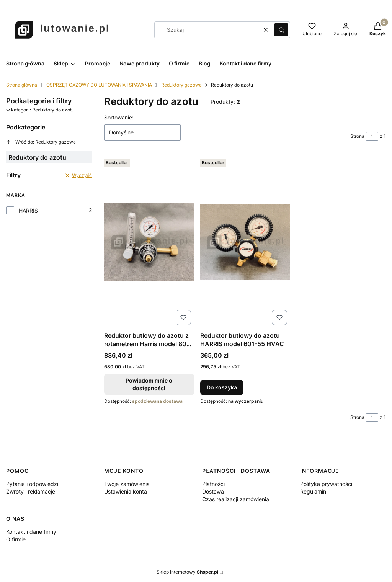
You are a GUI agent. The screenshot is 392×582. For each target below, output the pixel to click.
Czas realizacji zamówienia (236, 499)
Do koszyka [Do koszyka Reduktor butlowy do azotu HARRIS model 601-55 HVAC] (222, 387)
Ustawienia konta (126, 491)
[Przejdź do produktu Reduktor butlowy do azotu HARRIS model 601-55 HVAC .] (245, 242)
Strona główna (22, 85)
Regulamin (313, 491)
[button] (281, 30)
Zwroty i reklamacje (31, 491)
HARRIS (28, 210)
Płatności (213, 484)
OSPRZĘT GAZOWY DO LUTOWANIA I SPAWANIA (99, 85)
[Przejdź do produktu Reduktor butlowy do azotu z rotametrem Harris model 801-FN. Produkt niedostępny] (149, 242)
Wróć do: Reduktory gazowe (41, 142)
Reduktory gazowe (181, 85)
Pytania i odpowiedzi (32, 484)
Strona (357, 136)
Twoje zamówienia (127, 484)
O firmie (16, 539)
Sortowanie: (119, 117)
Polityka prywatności (326, 484)
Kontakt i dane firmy (31, 532)
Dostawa (213, 491)
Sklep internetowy (187, 572)
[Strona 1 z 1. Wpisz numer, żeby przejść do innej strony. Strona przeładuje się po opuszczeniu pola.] (372, 136)
